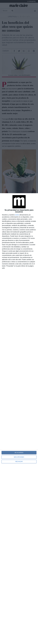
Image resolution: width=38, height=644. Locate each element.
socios (17, 215)
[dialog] (19, 419)
